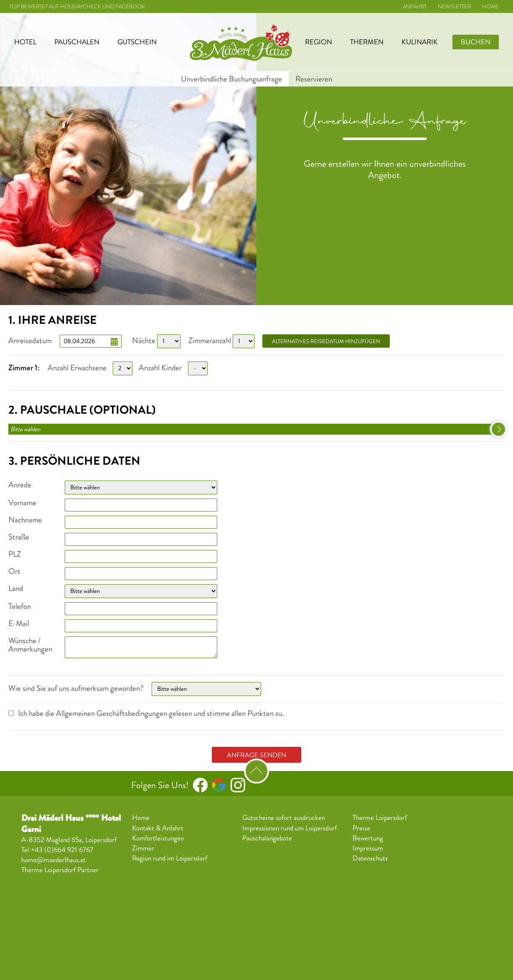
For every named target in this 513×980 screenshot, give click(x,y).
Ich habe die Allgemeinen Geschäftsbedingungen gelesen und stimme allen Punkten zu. (151, 713)
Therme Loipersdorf (380, 818)
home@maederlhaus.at (53, 860)
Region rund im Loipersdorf (170, 858)
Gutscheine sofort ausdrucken (284, 818)
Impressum (368, 848)
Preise (361, 828)
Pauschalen (77, 42)
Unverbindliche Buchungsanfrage (231, 79)
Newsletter (454, 7)
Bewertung (368, 838)
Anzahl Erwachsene (77, 368)
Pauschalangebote (267, 838)
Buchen (476, 42)
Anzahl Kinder (160, 368)
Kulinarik (420, 42)
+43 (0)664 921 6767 (62, 850)
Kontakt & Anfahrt (158, 828)
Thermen (367, 42)
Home (490, 7)
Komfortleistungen (158, 838)
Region (319, 42)
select (498, 429)
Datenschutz (370, 858)
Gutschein (137, 42)
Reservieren (314, 79)
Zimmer (143, 848)
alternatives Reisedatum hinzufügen (326, 341)
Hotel (25, 42)
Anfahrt (415, 7)
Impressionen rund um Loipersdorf (290, 828)
